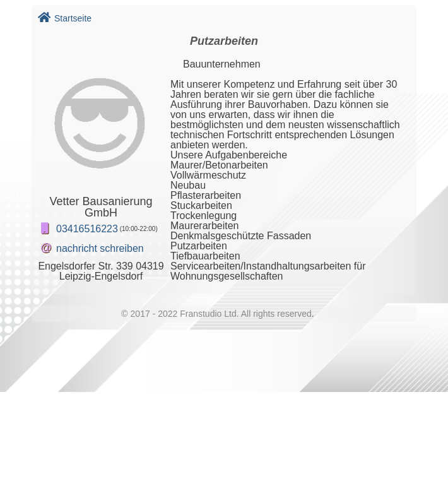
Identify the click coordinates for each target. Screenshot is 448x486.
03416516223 (87, 229)
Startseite (65, 18)
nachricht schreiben (100, 248)
